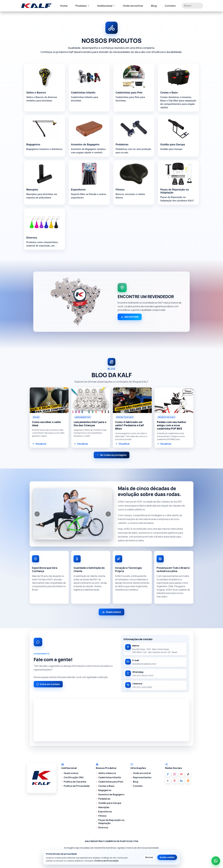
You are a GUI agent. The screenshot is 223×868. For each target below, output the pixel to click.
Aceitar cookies (167, 857)
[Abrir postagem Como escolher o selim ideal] (49, 400)
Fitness (102, 816)
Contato (170, 6)
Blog (154, 6)
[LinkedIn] (181, 781)
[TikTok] (188, 774)
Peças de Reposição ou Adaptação (111, 822)
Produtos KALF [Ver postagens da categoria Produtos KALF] (125, 417)
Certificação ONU (74, 777)
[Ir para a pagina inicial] (36, 6)
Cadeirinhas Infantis (110, 777)
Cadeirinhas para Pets (111, 782)
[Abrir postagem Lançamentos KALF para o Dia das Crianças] (91, 400)
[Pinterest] (175, 781)
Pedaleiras (104, 799)
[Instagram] (175, 774)
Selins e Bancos (107, 773)
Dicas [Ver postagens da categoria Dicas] (36, 417)
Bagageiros (105, 790)
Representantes (142, 777)
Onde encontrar (133, 6)
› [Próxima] (108, 514)
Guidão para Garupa (110, 803)
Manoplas (104, 807)
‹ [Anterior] (37, 514)
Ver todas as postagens (112, 455)
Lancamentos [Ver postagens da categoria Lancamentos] (83, 417)
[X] (168, 781)
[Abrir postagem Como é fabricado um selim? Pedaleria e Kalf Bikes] (132, 400)
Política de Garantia (75, 782)
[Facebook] (168, 774)
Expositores (105, 812)
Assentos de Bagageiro (111, 794)
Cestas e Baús (106, 786)
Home (64, 6)
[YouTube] (181, 774)
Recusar (149, 857)
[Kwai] (188, 781)
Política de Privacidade (77, 786)
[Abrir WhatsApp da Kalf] (216, 861)
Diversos (103, 827)
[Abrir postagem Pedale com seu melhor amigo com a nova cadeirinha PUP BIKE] (174, 400)
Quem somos (111, 612)
